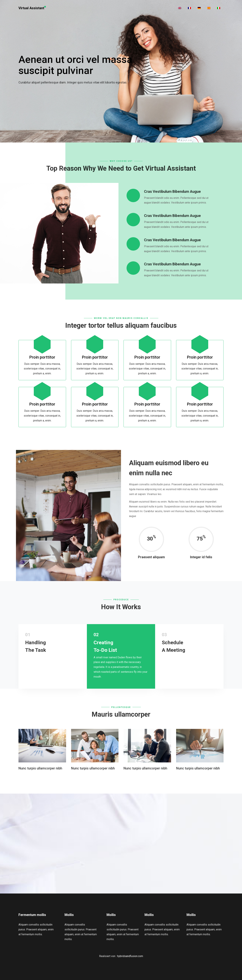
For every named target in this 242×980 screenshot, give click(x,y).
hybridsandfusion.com (130, 956)
